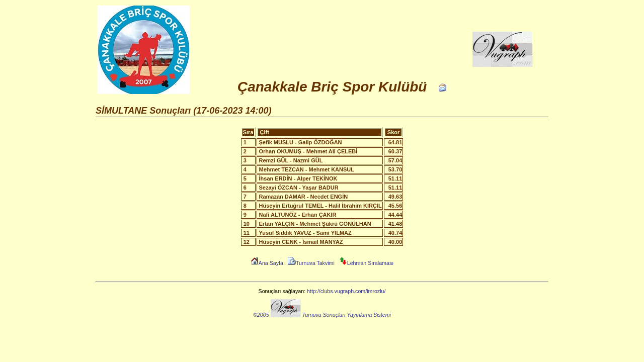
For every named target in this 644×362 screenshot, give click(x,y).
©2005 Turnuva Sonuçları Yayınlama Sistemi (322, 315)
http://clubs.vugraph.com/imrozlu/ (346, 291)
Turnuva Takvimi (311, 263)
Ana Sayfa (267, 263)
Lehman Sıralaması (366, 263)
